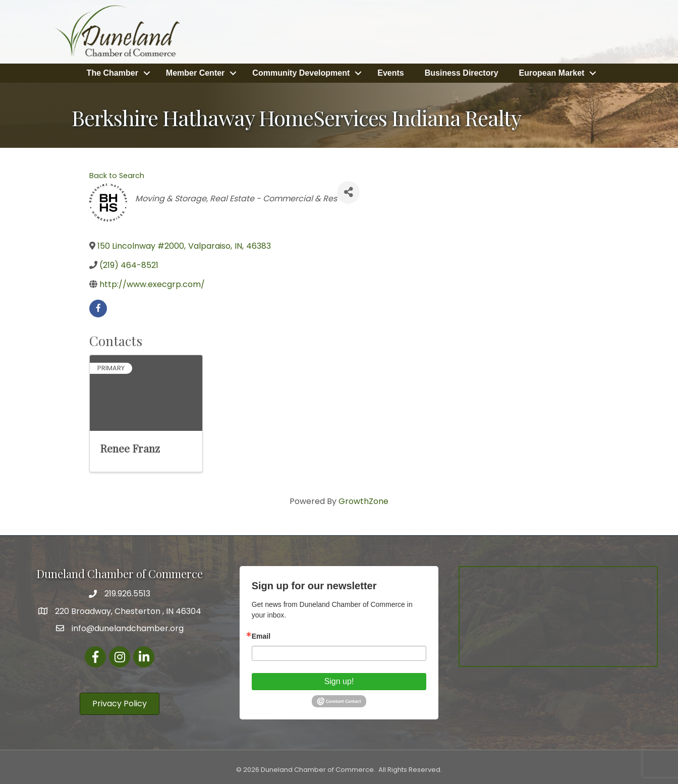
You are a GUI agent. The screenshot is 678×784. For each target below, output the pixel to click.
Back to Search (117, 175)
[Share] (348, 191)
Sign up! (339, 680)
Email (261, 635)
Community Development (301, 72)
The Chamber (112, 72)
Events (390, 72)
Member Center (195, 72)
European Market (552, 72)
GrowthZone (363, 500)
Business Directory (462, 72)
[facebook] (98, 307)
